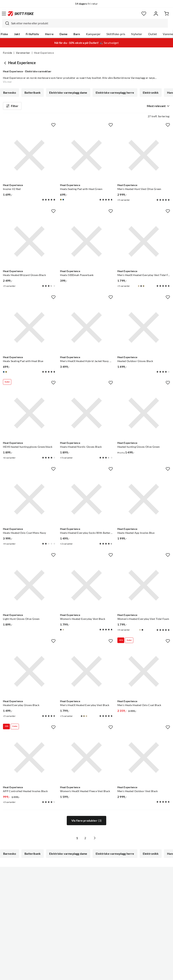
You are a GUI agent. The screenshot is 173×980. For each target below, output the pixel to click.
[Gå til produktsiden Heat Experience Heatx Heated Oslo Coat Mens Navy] (29, 501)
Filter (12, 107)
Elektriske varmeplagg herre (115, 93)
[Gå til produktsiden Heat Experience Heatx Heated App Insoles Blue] (144, 501)
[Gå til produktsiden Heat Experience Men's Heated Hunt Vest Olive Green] (144, 157)
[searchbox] (89, 23)
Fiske (4, 34)
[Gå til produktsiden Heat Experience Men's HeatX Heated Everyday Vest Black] (86, 673)
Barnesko (10, 93)
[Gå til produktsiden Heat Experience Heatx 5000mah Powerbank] (86, 243)
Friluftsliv (33, 34)
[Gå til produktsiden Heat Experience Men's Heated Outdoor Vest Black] (144, 759)
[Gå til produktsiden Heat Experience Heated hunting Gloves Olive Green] (144, 415)
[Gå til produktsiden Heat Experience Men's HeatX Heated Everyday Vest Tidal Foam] (144, 243)
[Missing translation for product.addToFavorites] (53, 126)
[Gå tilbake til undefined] (6, 63)
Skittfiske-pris (116, 34)
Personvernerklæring (72, 974)
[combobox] (85, 23)
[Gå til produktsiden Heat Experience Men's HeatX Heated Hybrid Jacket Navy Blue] (86, 329)
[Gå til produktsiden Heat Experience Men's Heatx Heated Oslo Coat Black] (144, 673)
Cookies (109, 974)
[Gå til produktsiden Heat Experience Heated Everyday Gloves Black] (29, 673)
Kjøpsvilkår (94, 974)
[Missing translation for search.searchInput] (6, 23)
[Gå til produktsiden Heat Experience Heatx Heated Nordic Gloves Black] (86, 415)
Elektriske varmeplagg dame (68, 93)
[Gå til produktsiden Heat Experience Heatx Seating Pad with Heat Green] (86, 157)
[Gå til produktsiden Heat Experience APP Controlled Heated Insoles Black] (29, 759)
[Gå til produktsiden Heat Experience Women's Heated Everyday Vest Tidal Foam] (144, 587)
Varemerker (23, 53)
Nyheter (137, 34)
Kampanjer (93, 34)
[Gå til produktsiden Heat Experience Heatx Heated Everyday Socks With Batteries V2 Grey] (86, 501)
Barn (77, 34)
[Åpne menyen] (4, 14)
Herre (49, 34)
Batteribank (33, 93)
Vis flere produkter (87, 822)
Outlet (153, 34)
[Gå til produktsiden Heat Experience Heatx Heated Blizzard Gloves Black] (29, 243)
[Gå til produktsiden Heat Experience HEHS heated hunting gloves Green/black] (29, 415)
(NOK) (86, 958)
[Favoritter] (144, 14)
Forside (8, 53)
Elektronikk (151, 93)
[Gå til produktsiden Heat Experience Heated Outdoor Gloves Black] (144, 329)
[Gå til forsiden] (21, 14)
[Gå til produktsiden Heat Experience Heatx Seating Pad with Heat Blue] (29, 329)
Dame (64, 34)
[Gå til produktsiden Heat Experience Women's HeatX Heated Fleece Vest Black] (86, 759)
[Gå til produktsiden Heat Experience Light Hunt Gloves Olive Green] (29, 587)
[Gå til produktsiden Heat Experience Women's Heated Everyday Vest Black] (86, 587)
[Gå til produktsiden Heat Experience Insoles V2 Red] (29, 157)
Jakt (17, 34)
